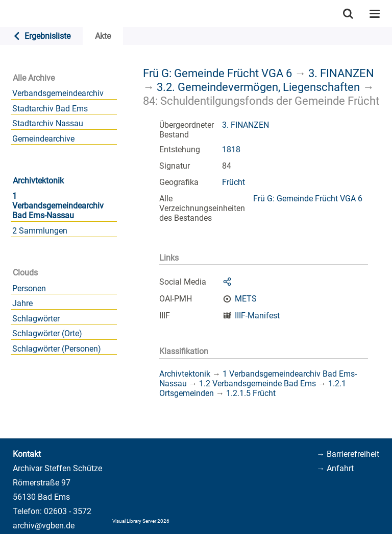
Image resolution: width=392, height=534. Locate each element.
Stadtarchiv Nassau (48, 123)
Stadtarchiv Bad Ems (50, 109)
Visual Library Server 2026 (141, 521)
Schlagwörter (36, 319)
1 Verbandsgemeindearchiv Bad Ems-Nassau (58, 206)
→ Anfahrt (335, 468)
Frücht (234, 182)
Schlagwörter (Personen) (57, 349)
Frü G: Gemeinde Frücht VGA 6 (217, 73)
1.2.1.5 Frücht (251, 393)
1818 (231, 149)
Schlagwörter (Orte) (47, 333)
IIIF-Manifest (257, 316)
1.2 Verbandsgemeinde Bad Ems (258, 384)
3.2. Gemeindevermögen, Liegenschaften (258, 87)
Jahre (22, 303)
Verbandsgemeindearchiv (58, 93)
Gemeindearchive (43, 139)
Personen (29, 288)
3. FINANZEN (341, 73)
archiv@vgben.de (44, 526)
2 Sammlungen (40, 231)
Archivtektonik (38, 181)
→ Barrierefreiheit (348, 454)
